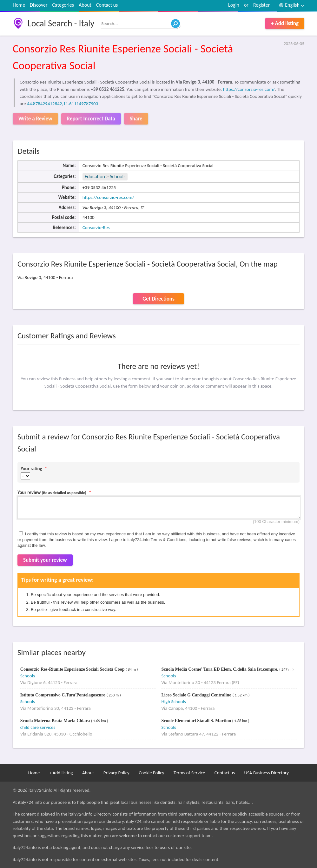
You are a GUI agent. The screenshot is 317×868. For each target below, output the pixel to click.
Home (19, 5)
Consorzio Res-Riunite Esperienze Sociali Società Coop (73, 669)
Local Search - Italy (61, 23)
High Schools (173, 702)
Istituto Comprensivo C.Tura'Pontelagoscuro (63, 695)
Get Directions (158, 299)
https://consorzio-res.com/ (249, 89)
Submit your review (45, 560)
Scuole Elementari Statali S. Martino (197, 721)
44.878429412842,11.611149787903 (63, 104)
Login (234, 5)
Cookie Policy (151, 773)
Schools (118, 176)
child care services (38, 727)
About (85, 5)
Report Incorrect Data (91, 119)
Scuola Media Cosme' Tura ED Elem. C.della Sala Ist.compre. (220, 669)
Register (261, 5)
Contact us (107, 5)
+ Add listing (285, 23)
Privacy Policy (116, 773)
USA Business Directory (266, 773)
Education (95, 176)
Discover (39, 5)
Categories (63, 5)
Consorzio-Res (96, 227)
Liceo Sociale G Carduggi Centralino (197, 695)
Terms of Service (189, 773)
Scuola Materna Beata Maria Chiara (56, 721)
